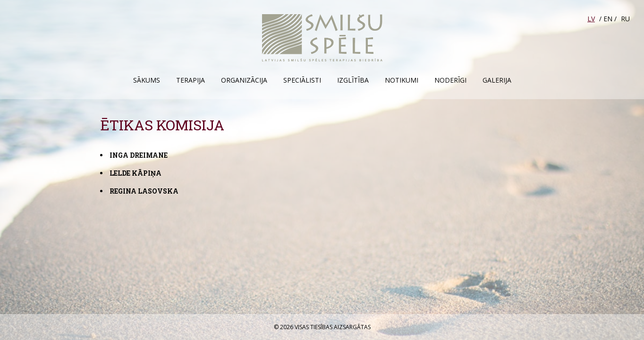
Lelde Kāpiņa (136, 173)
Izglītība (353, 80)
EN (608, 19)
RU (625, 19)
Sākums (147, 80)
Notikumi (402, 80)
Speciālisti (302, 80)
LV (591, 19)
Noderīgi (450, 80)
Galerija (497, 80)
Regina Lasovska (144, 191)
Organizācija (244, 80)
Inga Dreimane (139, 155)
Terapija (191, 80)
